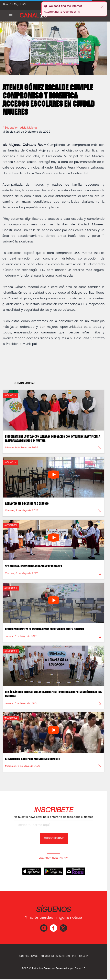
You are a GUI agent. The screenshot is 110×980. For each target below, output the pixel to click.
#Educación (10, 126)
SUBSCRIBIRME (54, 838)
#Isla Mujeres (29, 126)
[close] (102, 6)
